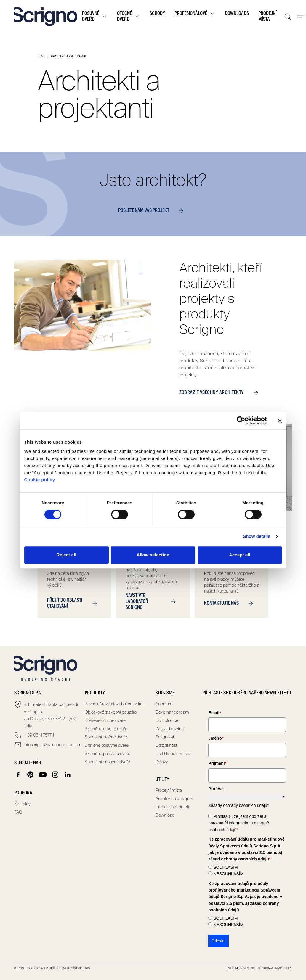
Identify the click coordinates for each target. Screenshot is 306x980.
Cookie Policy (261, 968)
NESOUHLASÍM (228, 874)
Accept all (240, 555)
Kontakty (22, 804)
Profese (216, 789)
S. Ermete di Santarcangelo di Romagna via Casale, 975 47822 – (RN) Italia (51, 715)
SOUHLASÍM (225, 867)
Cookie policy (40, 480)
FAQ (18, 812)
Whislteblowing (170, 729)
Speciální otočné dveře (106, 737)
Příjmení (217, 763)
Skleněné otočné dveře (106, 729)
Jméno (216, 738)
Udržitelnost (166, 745)
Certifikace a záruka (174, 754)
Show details (257, 536)
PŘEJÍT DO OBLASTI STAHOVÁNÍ (75, 604)
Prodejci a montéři (172, 807)
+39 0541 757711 (39, 735)
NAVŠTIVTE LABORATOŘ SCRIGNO (153, 602)
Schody (157, 14)
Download (165, 815)
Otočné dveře (129, 17)
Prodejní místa (267, 17)
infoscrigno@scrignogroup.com (52, 745)
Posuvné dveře (95, 17)
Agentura (164, 704)
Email (215, 713)
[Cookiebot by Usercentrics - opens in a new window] (241, 421)
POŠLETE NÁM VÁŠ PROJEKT (153, 211)
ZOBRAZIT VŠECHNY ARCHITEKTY (221, 393)
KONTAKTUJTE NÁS (231, 604)
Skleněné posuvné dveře (108, 754)
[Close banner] (280, 421)
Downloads (237, 14)
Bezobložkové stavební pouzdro (114, 704)
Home (41, 57)
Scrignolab (165, 737)
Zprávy (162, 762)
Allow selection (153, 555)
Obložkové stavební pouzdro (111, 712)
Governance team (172, 712)
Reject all (67, 555)
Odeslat (218, 941)
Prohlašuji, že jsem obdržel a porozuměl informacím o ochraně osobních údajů (239, 823)
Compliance (167, 720)
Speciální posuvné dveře (107, 762)
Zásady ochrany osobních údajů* (238, 805)
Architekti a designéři (175, 799)
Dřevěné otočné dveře (105, 720)
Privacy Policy (282, 968)
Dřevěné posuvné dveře (107, 745)
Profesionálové (195, 14)
